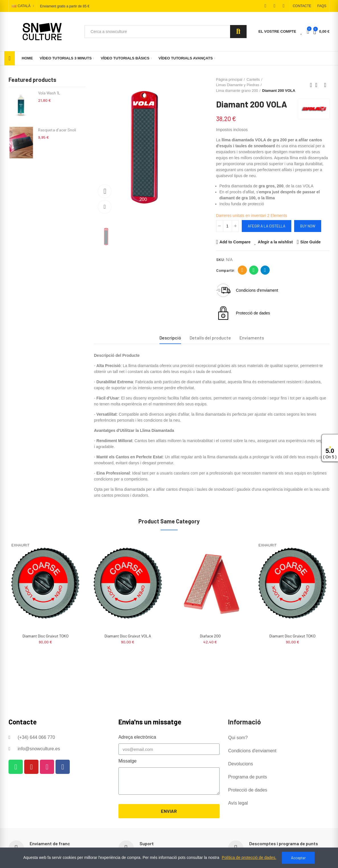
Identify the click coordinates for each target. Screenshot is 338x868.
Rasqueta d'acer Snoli (57, 130)
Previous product (311, 85)
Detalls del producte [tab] (210, 338)
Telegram (265, 270)
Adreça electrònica (242, 270)
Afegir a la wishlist (275, 242)
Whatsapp (254, 270)
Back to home (318, 85)
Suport (147, 843)
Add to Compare (235, 242)
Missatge (128, 761)
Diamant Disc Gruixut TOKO (128, 636)
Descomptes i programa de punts (284, 843)
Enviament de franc (50, 843)
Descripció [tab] (170, 338)
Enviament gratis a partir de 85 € (64, 6)
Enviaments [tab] (252, 338)
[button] (302, 6)
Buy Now (308, 226)
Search (238, 32)
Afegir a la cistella (267, 226)
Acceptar (298, 858)
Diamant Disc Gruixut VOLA (210, 636)
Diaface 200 (45, 636)
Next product (325, 85)
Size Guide (310, 242)
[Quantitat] (228, 226)
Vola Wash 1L (49, 93)
